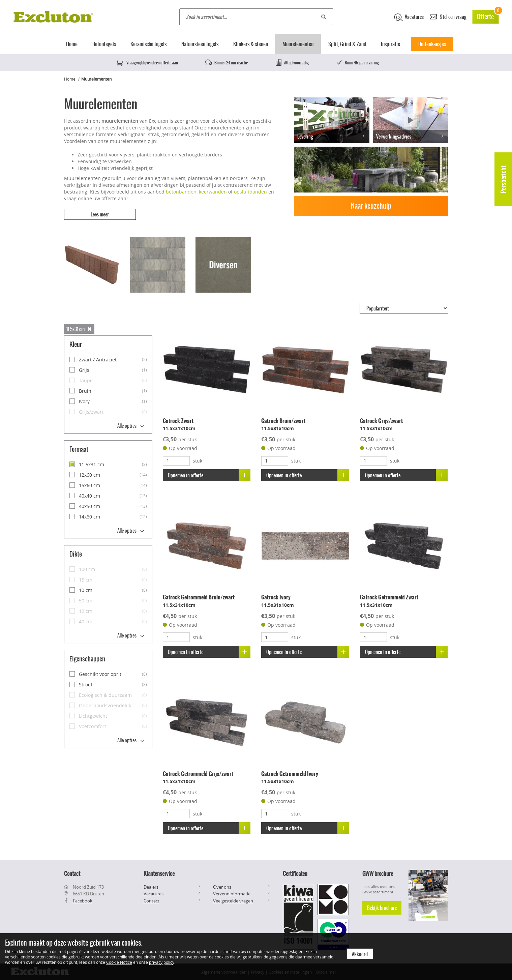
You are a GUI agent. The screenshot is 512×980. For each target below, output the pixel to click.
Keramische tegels (148, 44)
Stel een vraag (448, 16)
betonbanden (181, 192)
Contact (152, 900)
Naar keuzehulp (371, 206)
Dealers (151, 886)
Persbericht (503, 179)
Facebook (83, 900)
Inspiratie (390, 44)
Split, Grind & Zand (347, 44)
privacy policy (162, 962)
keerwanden (213, 192)
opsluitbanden (250, 192)
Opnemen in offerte (209, 475)
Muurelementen (298, 44)
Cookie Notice (119, 962)
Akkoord (360, 954)
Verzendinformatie (232, 893)
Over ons (222, 886)
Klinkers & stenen (251, 44)
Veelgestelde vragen (233, 900)
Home (72, 44)
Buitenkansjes (432, 44)
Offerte (488, 16)
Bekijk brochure (382, 908)
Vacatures (409, 17)
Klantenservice (159, 873)
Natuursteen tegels (200, 44)
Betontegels (104, 44)
